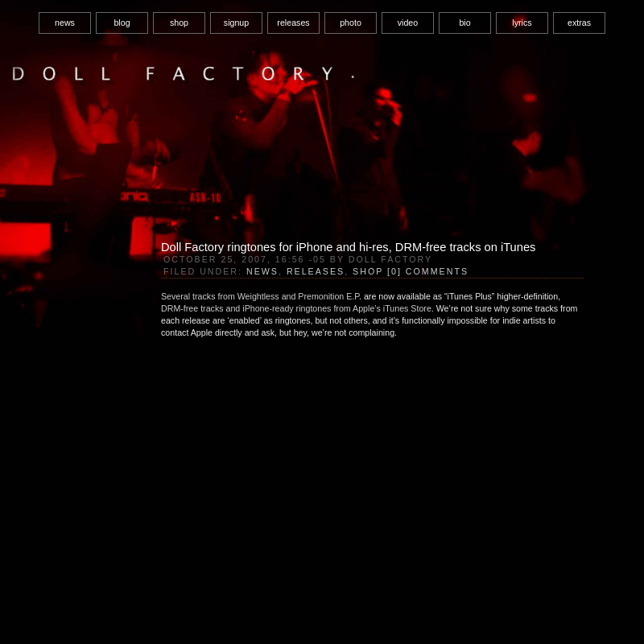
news (65, 23)
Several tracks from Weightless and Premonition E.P (260, 296)
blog (122, 23)
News (262, 271)
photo (351, 23)
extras (579, 23)
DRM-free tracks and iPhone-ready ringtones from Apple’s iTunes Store (296, 308)
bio (464, 23)
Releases (316, 271)
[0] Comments (428, 271)
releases (293, 23)
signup (236, 23)
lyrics (522, 23)
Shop (368, 271)
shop (179, 23)
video (408, 23)
